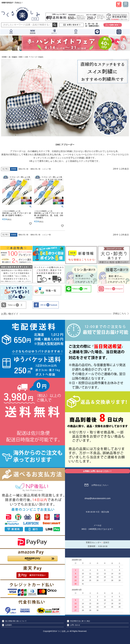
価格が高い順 (35, 169)
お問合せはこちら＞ (100, 485)
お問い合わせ (75, 625)
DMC (21, 57)
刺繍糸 (15, 57)
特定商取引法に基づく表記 (80, 621)
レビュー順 (47, 169)
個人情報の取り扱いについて (16, 621)
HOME (4, 57)
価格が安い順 (23, 169)
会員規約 (9, 625)
